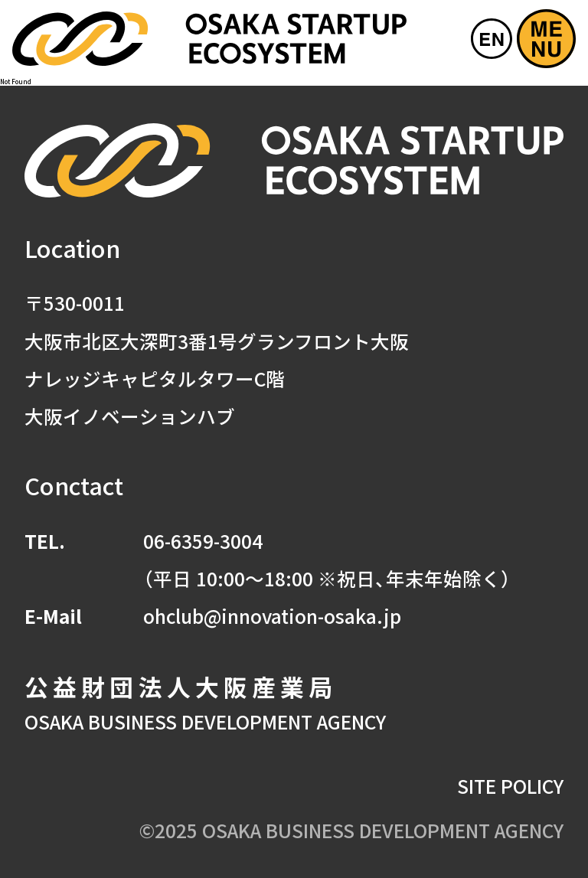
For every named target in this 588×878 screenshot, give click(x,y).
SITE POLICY (510, 785)
